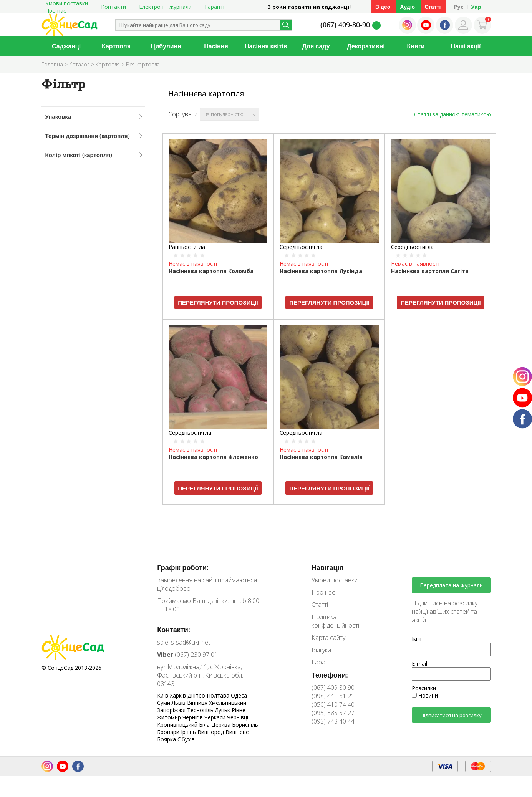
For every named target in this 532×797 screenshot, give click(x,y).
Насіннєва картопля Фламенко (213, 457)
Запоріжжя (172, 710)
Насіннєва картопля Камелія (321, 457)
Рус (459, 7)
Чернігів (193, 717)
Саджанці (66, 46)
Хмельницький (228, 703)
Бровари (169, 732)
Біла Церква (215, 725)
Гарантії (215, 7)
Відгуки (321, 650)
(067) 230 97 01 (187, 655)
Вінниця (198, 703)
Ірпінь (189, 732)
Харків (179, 695)
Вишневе (237, 732)
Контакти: (174, 630)
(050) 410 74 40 (333, 704)
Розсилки (424, 688)
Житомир (170, 717)
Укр (476, 7)
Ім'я (417, 639)
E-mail (419, 664)
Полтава (219, 695)
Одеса (239, 695)
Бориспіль (245, 725)
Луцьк (223, 710)
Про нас (56, 11)
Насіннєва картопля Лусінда (321, 271)
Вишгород (211, 732)
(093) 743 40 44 (333, 721)
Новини (425, 695)
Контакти (114, 7)
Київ (163, 695)
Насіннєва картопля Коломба (211, 271)
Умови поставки (335, 580)
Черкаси (216, 717)
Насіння (216, 46)
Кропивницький (178, 725)
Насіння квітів (266, 46)
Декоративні (366, 46)
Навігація (327, 567)
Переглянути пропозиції (218, 302)
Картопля (116, 46)
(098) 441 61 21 (333, 696)
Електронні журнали (165, 7)
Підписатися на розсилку (451, 715)
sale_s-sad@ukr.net (184, 642)
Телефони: (330, 675)
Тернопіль (201, 710)
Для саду (316, 46)
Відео (383, 7)
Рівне (239, 710)
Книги (416, 46)
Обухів (186, 739)
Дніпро (197, 695)
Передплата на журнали (451, 585)
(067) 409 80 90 (333, 688)
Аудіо (407, 7)
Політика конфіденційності (335, 621)
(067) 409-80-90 (345, 25)
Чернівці (238, 717)
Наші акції (466, 46)
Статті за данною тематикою (452, 114)
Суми (164, 703)
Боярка (167, 739)
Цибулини (166, 46)
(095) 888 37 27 (333, 713)
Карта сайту (328, 638)
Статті (433, 7)
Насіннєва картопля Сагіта (430, 271)
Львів (179, 703)
